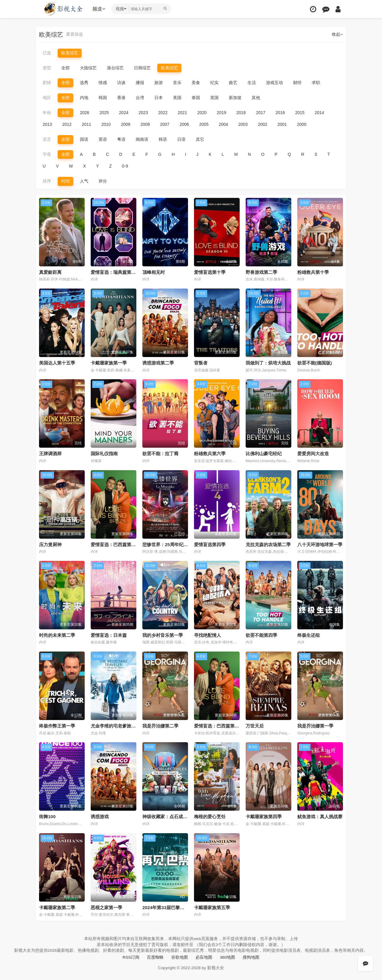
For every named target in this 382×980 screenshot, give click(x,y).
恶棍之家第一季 (106, 907)
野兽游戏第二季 (261, 272)
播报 (140, 83)
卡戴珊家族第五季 (212, 907)
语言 (47, 139)
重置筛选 (74, 35)
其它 (200, 139)
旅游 (159, 83)
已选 (47, 53)
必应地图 (204, 957)
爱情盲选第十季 (210, 272)
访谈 (121, 83)
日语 (181, 139)
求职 (316, 83)
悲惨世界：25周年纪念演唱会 (172, 544)
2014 (319, 112)
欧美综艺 (70, 53)
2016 (280, 112)
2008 (145, 124)
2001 (282, 124)
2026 (85, 112)
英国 (214, 98)
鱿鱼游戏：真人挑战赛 (320, 816)
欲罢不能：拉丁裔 (160, 453)
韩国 (103, 98)
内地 (84, 98)
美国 (177, 98)
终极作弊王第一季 (57, 726)
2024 (124, 112)
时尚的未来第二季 (57, 635)
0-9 (125, 166)
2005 (204, 124)
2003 (243, 124)
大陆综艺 (88, 68)
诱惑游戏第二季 (158, 363)
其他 (256, 98)
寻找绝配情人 (208, 635)
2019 (221, 112)
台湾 (140, 98)
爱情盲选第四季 (210, 544)
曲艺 (233, 83)
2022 (163, 112)
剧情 (47, 83)
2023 (143, 112)
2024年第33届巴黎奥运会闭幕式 (175, 907)
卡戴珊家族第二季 (57, 907)
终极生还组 (309, 635)
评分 (103, 181)
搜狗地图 (251, 957)
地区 (47, 98)
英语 (103, 139)
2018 (241, 112)
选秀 (84, 83)
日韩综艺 (142, 68)
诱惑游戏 (100, 816)
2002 (263, 124)
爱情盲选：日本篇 (109, 635)
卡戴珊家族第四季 (264, 816)
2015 (300, 112)
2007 (165, 124)
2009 (126, 124)
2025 (104, 112)
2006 (184, 124)
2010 (106, 124)
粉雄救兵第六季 (210, 453)
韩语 (163, 139)
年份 (47, 112)
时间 (65, 181)
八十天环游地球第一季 (320, 544)
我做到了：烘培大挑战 (268, 363)
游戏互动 (274, 83)
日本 (159, 98)
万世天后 (255, 726)
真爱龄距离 (50, 272)
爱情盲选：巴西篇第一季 (219, 726)
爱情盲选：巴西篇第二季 (115, 544)
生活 (252, 83)
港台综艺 (115, 68)
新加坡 (235, 98)
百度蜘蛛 (155, 957)
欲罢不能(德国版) (315, 363)
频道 (99, 9)
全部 (65, 68)
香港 (121, 98)
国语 (84, 139)
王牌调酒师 (50, 453)
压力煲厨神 (50, 544)
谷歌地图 (180, 957)
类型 (47, 68)
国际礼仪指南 (104, 453)
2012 (67, 124)
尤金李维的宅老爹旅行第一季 (120, 726)
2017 (261, 112)
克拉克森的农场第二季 (268, 544)
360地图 (227, 957)
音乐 (177, 83)
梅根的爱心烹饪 (210, 816)
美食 (196, 83)
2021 (182, 112)
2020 (202, 112)
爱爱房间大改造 (313, 453)
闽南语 (142, 139)
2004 (223, 124)
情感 (103, 83)
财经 (297, 83)
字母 (47, 154)
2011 (86, 124)
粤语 (121, 139)
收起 (337, 35)
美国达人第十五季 (57, 363)
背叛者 (201, 363)
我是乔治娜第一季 (315, 726)
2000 (302, 124)
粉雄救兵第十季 (313, 272)
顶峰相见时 (154, 272)
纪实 (214, 83)
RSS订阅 (131, 957)
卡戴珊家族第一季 (109, 363)
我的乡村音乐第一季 (163, 635)
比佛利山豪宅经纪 (264, 453)
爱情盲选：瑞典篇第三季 (115, 272)
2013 (47, 124)
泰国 (196, 98)
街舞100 (47, 816)
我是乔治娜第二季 (160, 726)
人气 (84, 181)
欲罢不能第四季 (261, 635)
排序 (47, 181)
